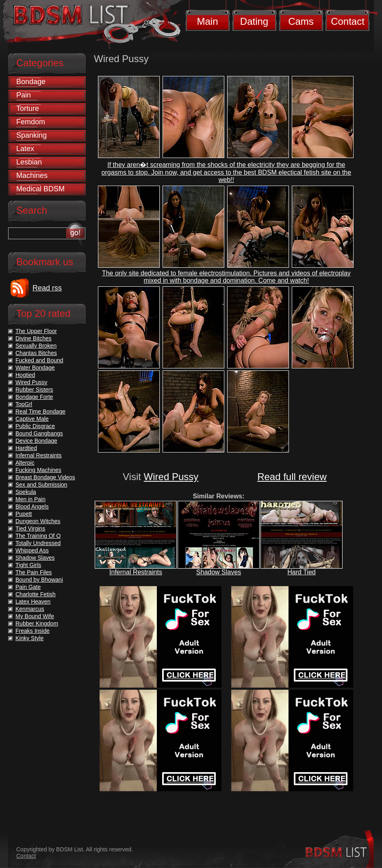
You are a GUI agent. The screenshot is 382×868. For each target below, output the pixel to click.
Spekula (26, 492)
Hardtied (26, 448)
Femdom (31, 122)
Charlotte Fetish (36, 594)
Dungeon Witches (38, 521)
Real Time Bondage (40, 411)
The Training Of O (38, 536)
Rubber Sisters (34, 390)
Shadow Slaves (219, 572)
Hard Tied (301, 572)
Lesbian (29, 162)
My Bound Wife (35, 616)
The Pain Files (34, 572)
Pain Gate (28, 587)
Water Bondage (35, 368)
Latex (25, 149)
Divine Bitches (34, 338)
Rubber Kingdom (37, 623)
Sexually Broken (36, 346)
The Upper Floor (36, 331)
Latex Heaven (33, 602)
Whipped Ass (32, 550)
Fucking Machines (38, 470)
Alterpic (25, 463)
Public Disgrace (35, 426)
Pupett (24, 514)
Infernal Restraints (136, 572)
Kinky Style (29, 638)
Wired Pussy (171, 477)
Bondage (31, 82)
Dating (254, 21)
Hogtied (25, 375)
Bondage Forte (34, 397)
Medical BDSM (40, 189)
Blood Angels (32, 507)
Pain (24, 95)
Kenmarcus (30, 609)
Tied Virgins (30, 528)
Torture (28, 108)
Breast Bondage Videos (45, 477)
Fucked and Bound (39, 360)
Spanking (31, 135)
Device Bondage (36, 441)
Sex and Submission (41, 485)
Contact (348, 21)
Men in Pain (30, 499)
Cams (301, 21)
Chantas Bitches (36, 353)
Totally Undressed (38, 543)
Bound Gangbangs (39, 433)
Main (207, 21)
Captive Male (32, 419)
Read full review (292, 477)
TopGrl (24, 404)
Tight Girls (28, 565)
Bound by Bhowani (39, 580)
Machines (32, 175)
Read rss (47, 288)
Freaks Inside (33, 631)
